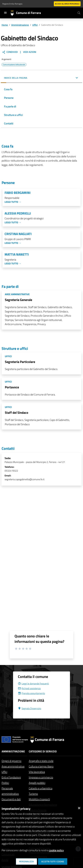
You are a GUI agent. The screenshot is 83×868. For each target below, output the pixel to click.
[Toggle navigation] (5, 13)
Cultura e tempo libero (41, 766)
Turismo (33, 794)
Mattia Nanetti (17, 254)
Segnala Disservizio (29, 708)
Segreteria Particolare (20, 362)
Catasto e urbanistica (41, 788)
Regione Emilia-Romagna (12, 4)
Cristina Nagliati (18, 234)
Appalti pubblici (37, 783)
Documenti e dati (11, 799)
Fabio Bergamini (18, 193)
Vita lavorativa (37, 772)
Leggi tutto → (13, 202)
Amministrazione (20, 25)
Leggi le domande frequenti (33, 684)
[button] (41, 78)
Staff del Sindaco (17, 413)
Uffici (35, 25)
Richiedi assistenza (29, 688)
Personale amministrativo (10, 791)
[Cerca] (79, 13)
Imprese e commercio (41, 777)
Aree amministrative (13, 766)
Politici (5, 783)
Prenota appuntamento (31, 693)
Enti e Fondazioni (11, 777)
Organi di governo (12, 761)
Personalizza (26, 862)
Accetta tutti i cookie (53, 862)
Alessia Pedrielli (18, 213)
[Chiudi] (79, 808)
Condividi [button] (10, 52)
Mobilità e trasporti (39, 799)
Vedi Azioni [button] (28, 52)
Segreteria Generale (18, 300)
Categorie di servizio (43, 751)
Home (5, 25)
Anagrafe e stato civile (41, 761)
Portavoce (12, 387)
